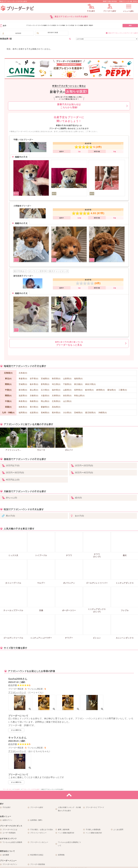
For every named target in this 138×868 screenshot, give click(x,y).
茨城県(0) (23, 384)
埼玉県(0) (56, 384)
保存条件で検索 (53, 32)
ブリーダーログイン (10, 864)
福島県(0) (78, 379)
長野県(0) (78, 390)
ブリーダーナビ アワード (95, 807)
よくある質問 (118, 830)
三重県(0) (123, 390)
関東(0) (8, 384)
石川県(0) (45, 390)
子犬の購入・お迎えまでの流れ (42, 830)
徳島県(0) (23, 407)
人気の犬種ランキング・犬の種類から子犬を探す (69, 809)
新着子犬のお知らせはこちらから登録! (69, 106)
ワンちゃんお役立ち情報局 (12, 842)
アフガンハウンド (17, 692)
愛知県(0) (112, 390)
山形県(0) (67, 379)
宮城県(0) (45, 379)
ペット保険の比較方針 (94, 833)
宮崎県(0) (78, 413)
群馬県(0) (45, 384)
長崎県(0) (45, 413)
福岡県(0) (23, 413)
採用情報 (61, 855)
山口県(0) (67, 401)
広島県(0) (56, 401)
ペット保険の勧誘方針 (66, 833)
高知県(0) (56, 407)
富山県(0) (34, 390)
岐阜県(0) (89, 390)
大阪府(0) (45, 396)
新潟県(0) (23, 390)
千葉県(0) (67, 384)
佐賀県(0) (34, 413)
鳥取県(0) (23, 401)
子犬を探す (7, 807)
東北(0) (8, 379)
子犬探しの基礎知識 (93, 830)
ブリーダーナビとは (10, 830)
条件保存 (18, 33)
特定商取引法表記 (37, 855)
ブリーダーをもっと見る (69, 344)
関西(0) (8, 396)
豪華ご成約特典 (64, 830)
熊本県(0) (56, 413)
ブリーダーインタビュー (39, 842)
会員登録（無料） (37, 820)
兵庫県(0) (56, 396)
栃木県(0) (34, 384)
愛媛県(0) (45, 407)
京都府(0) (34, 396)
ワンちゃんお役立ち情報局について (69, 844)
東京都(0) (78, 384)
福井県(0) (56, 390)
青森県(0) (23, 379)
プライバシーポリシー (38, 833)
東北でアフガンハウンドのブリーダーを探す (123, 33)
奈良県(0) (67, 396)
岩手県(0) (34, 379)
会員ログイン (7, 820)
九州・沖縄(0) (8, 413)
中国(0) (8, 401)
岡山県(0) (45, 401)
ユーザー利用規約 (9, 833)
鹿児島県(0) (90, 413)
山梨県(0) (67, 390)
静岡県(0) (101, 390)
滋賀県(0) (23, 396)
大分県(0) (67, 413)
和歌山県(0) (79, 396)
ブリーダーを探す (37, 807)
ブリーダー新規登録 (38, 864)
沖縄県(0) (103, 413)
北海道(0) (8, 373)
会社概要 (6, 855)
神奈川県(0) (90, 384)
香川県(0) (34, 407)
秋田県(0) (56, 379)
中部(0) (8, 390)
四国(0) (8, 407)
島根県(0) (34, 401)
